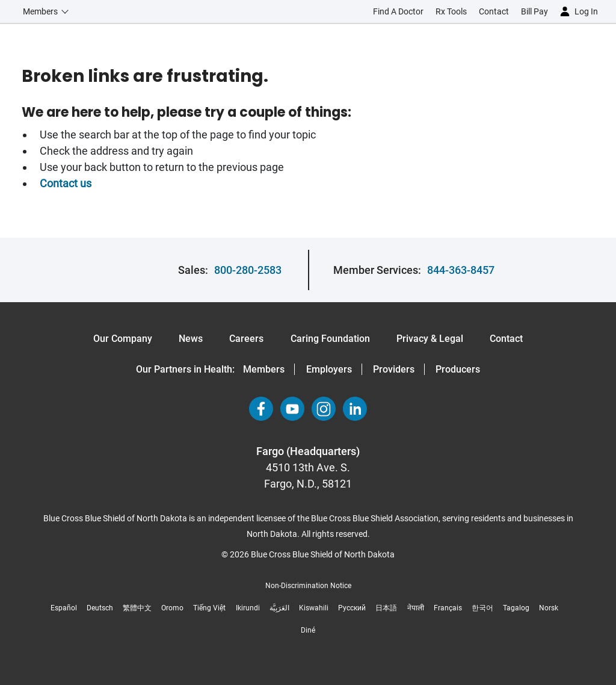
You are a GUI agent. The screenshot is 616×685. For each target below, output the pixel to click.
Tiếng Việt (209, 608)
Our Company (123, 339)
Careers (246, 339)
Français (448, 608)
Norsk (549, 608)
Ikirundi (248, 608)
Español (64, 608)
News (191, 339)
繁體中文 (137, 608)
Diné (308, 630)
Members (264, 369)
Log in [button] (586, 11)
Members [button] (40, 11)
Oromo (172, 608)
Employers (329, 369)
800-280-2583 (248, 270)
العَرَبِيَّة (279, 608)
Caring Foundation (330, 339)
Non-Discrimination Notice (308, 586)
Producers (458, 369)
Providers (394, 369)
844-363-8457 (461, 270)
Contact (506, 339)
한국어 (482, 608)
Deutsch (100, 608)
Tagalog (516, 608)
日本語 (386, 608)
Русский (352, 608)
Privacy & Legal (430, 339)
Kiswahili (314, 608)
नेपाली (416, 608)
